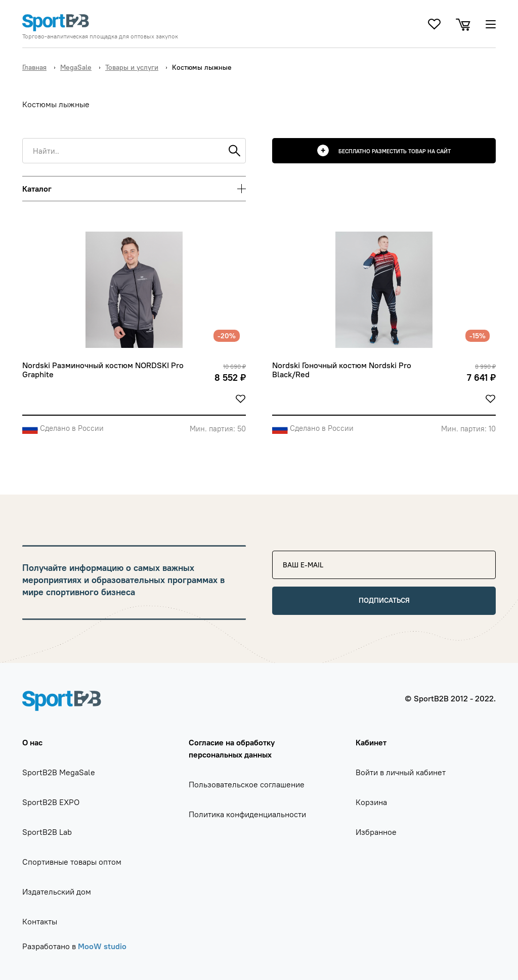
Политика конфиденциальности (247, 814)
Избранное (376, 832)
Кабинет (371, 742)
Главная (34, 67)
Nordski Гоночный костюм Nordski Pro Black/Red (343, 370)
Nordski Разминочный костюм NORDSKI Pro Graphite (104, 370)
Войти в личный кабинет (401, 772)
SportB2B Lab (47, 832)
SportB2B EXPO (51, 802)
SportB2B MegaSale (59, 772)
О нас (32, 742)
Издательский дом (57, 892)
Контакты (40, 921)
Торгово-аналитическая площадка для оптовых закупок (100, 36)
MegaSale (76, 67)
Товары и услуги (132, 67)
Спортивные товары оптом (72, 862)
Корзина (371, 802)
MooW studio (102, 946)
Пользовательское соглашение (247, 784)
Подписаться (384, 600)
